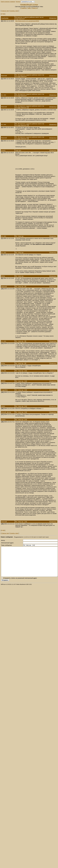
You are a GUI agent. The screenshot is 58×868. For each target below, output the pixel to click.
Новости (35, 8)
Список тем (5, 11)
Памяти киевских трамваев (8, 2)
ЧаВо (29, 8)
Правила (24, 8)
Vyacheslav (5, 18)
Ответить (53, 18)
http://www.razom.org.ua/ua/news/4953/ (27, 21)
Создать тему (14, 11)
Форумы (18, 2)
